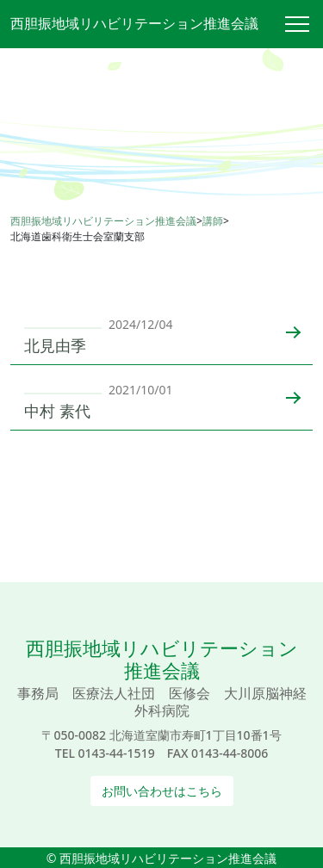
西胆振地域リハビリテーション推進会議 (134, 23)
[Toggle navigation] (304, 24)
